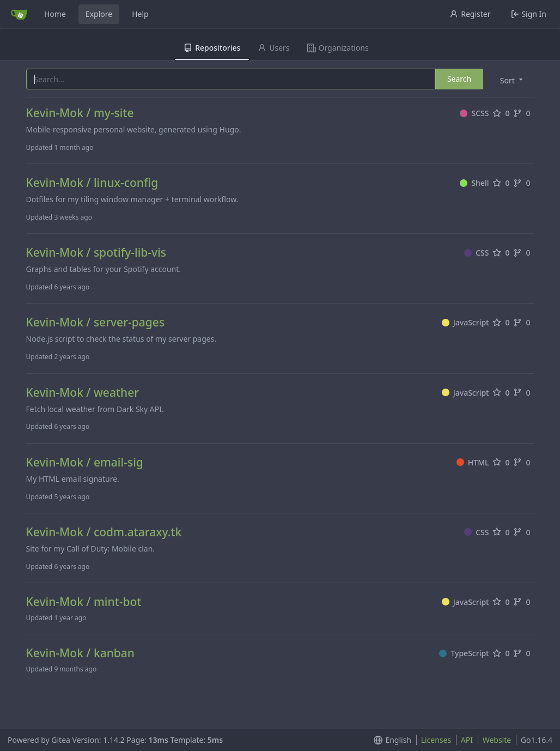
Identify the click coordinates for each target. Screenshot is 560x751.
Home (55, 14)
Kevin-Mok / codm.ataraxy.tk (104, 532)
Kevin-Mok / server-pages (96, 322)
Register (470, 14)
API (467, 740)
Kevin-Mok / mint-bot (84, 602)
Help (140, 14)
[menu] (512, 80)
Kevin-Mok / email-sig (85, 462)
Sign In (529, 14)
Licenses (436, 740)
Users (273, 48)
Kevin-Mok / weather (83, 393)
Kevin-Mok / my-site (80, 113)
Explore (99, 14)
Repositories (212, 48)
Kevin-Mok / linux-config (92, 183)
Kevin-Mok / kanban (81, 653)
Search (459, 79)
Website (497, 740)
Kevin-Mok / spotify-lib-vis (96, 253)
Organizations (338, 48)
